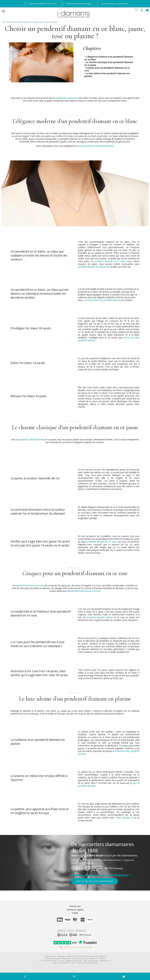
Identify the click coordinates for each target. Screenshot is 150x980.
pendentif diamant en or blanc (110, 261)
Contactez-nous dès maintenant (94, 881)
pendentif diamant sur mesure (92, 267)
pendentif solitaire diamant (32, 439)
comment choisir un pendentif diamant (102, 300)
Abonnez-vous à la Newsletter (75, 947)
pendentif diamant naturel (100, 617)
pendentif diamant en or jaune (102, 542)
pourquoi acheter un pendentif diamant (95, 146)
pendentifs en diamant (66, 98)
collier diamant (123, 818)
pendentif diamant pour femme (86, 591)
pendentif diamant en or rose (30, 585)
